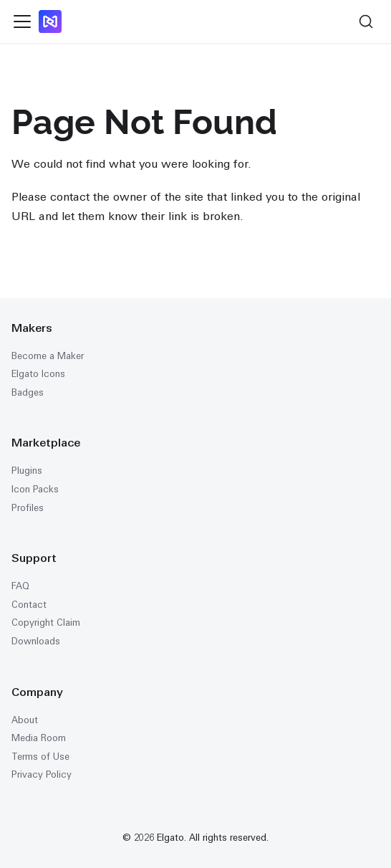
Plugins (27, 471)
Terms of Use (40, 757)
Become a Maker (48, 356)
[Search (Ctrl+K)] (366, 22)
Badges (28, 392)
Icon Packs (35, 489)
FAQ (20, 586)
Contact (29, 605)
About (25, 720)
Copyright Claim (46, 623)
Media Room (39, 738)
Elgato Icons (38, 374)
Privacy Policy (42, 774)
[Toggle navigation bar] (22, 22)
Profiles (28, 508)
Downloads (36, 641)
